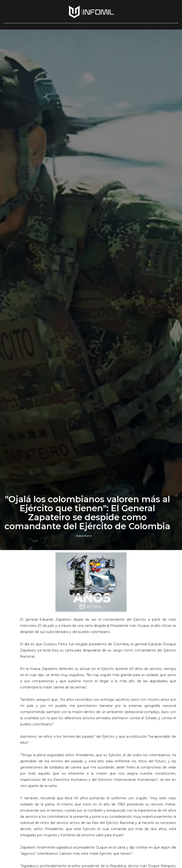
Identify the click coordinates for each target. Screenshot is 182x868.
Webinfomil (84, 536)
